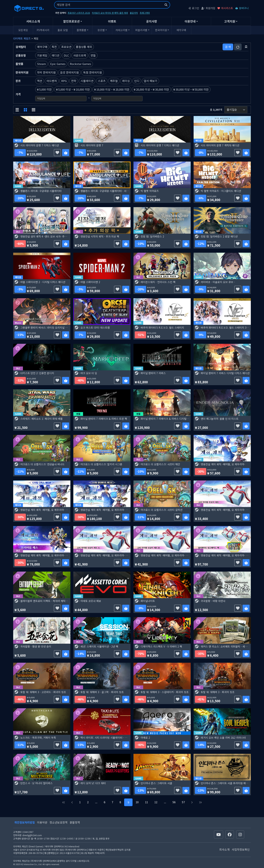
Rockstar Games (80, 64)
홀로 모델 (63, 30)
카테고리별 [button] (121, 30)
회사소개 (224, 849)
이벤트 (112, 21)
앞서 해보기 (151, 81)
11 (146, 802)
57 (183, 802)
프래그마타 (145, 13)
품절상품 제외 (84, 47)
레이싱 (126, 81)
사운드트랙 (80, 55)
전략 (74, 81)
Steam (41, 64)
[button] (246, 47)
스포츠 (102, 81)
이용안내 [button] (190, 21)
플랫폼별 (81, 30)
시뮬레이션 (87, 81)
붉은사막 (134, 13)
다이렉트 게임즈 (22, 38)
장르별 (101, 30)
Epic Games (58, 64)
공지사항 (152, 21)
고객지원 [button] (230, 21)
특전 (54, 47)
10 (137, 802)
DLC (66, 55)
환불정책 (75, 822)
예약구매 (181, 30)
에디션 (56, 55)
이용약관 (42, 822)
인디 (137, 81)
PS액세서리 (43, 30)
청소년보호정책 (58, 822)
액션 (40, 81)
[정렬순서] (236, 110)
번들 (93, 55)
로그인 (194, 8)
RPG (64, 81)
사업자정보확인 (241, 849)
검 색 (228, 47)
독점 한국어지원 (93, 72)
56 (174, 802)
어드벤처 (52, 81)
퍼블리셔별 (141, 30)
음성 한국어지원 (69, 72)
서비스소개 (33, 21)
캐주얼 (114, 81)
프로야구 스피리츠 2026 (79, 13)
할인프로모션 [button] (71, 21)
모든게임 (23, 30)
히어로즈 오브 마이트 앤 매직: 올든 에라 (110, 13)
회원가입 (208, 8)
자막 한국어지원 (46, 72)
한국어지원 (161, 30)
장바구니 (242, 8)
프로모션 (66, 47)
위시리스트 (225, 8)
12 (156, 802)
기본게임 (42, 55)
